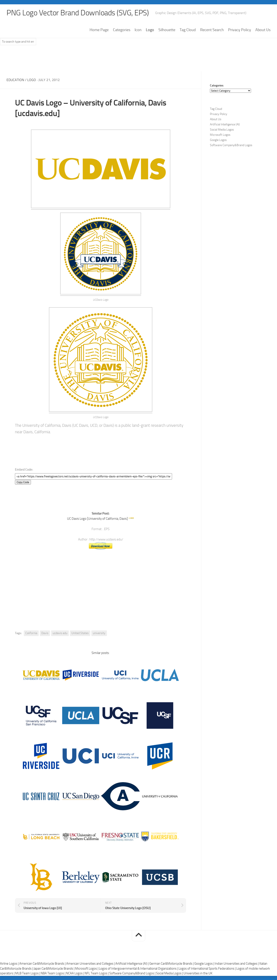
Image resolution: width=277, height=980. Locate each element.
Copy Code (23, 482)
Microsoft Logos (220, 135)
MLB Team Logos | (28, 973)
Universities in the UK (198, 973)
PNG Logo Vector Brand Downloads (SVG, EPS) (79, 13)
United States (80, 633)
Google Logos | (205, 963)
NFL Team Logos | (97, 973)
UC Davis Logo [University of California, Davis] (97, 518)
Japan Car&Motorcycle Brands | (54, 968)
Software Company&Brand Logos (231, 145)
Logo (150, 30)
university (99, 633)
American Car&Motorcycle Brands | (43, 963)
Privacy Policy (240, 30)
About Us (263, 30)
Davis (45, 633)
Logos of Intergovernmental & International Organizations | (139, 968)
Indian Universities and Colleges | (237, 963)
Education (15, 80)
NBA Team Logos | (53, 973)
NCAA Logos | (75, 973)
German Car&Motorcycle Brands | (172, 963)
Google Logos (218, 140)
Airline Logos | (10, 963)
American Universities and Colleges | (91, 963)
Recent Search (212, 30)
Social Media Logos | (170, 973)
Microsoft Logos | (87, 968)
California (31, 633)
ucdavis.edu (60, 633)
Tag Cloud (188, 30)
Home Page (99, 30)
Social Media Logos (222, 130)
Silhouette (167, 30)
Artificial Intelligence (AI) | (132, 963)
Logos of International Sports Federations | (207, 968)
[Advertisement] (138, 60)
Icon (138, 30)
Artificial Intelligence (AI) (225, 125)
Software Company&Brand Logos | (133, 973)
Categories (122, 30)
